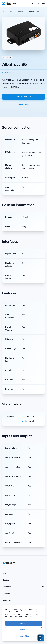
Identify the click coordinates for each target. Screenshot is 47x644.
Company (23, 593)
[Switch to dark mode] (38, 4)
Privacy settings (26, 636)
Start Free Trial (24, 97)
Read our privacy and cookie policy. (21, 617)
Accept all (26, 623)
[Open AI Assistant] (41, 638)
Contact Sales (23, 104)
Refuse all (26, 630)
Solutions (23, 580)
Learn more (23, 600)
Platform (23, 573)
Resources (23, 587)
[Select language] (33, 4)
